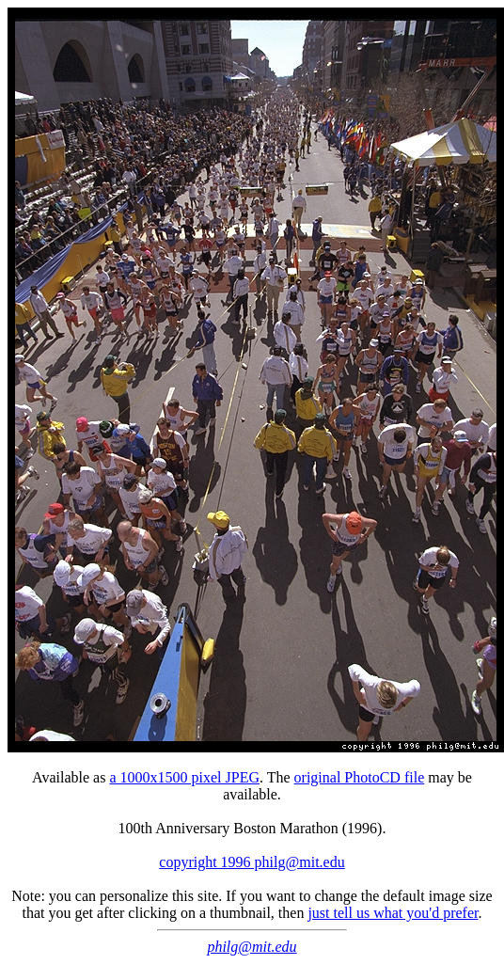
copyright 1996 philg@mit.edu (252, 862)
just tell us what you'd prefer (393, 913)
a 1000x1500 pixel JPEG (184, 777)
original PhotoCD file (360, 777)
